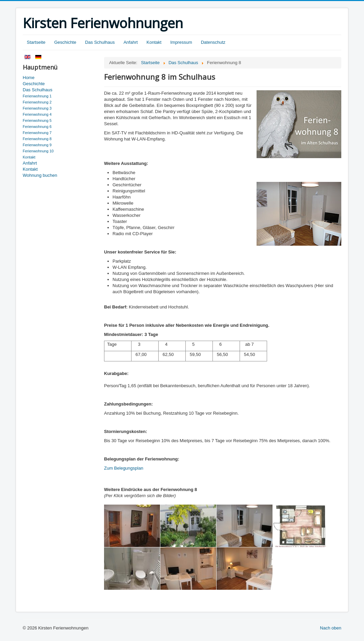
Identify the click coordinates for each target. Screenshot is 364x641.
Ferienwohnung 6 (37, 127)
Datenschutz (213, 42)
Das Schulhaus (100, 42)
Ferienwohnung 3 (37, 108)
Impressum (181, 42)
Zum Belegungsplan (124, 468)
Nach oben (331, 628)
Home (29, 78)
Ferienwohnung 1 (37, 96)
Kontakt (154, 42)
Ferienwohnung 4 (37, 114)
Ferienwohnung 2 (37, 102)
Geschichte (65, 42)
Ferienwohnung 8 (37, 139)
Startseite (36, 42)
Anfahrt (130, 42)
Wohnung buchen (40, 175)
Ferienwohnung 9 (37, 145)
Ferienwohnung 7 (37, 133)
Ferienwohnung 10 (38, 151)
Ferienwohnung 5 (37, 120)
